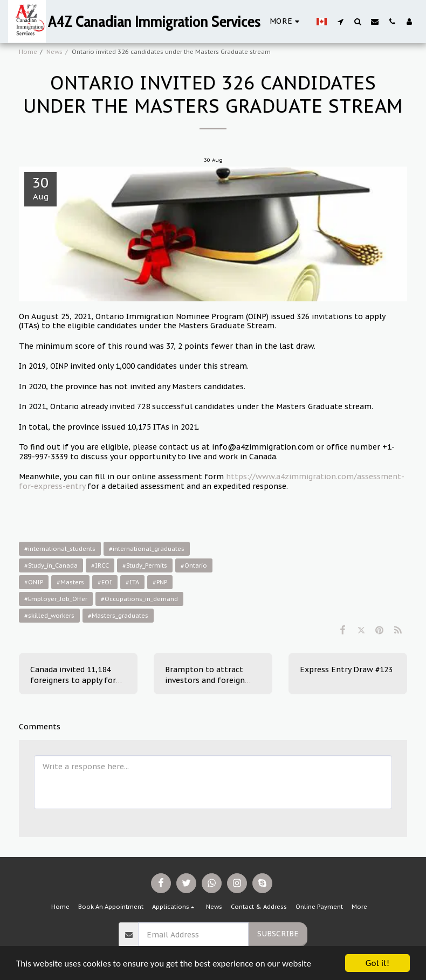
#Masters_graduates (118, 616)
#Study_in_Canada (51, 565)
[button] (340, 21)
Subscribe (278, 934)
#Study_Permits (145, 565)
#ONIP (34, 582)
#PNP (160, 582)
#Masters (70, 582)
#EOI (105, 582)
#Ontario (194, 565)
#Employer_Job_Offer (56, 599)
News (54, 52)
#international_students (60, 549)
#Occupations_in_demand (139, 599)
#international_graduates (147, 549)
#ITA (132, 582)
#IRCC (100, 565)
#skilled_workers (49, 616)
